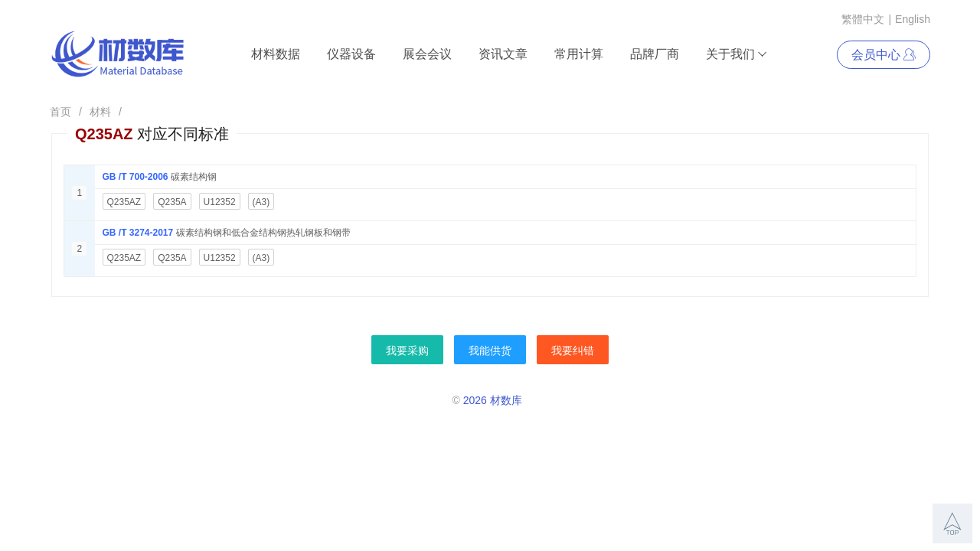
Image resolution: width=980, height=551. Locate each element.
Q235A (172, 202)
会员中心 (884, 55)
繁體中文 (863, 19)
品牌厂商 (655, 54)
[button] (952, 523)
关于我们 (737, 54)
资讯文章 (503, 54)
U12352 (220, 202)
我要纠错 (573, 350)
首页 (60, 112)
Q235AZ (124, 202)
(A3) (261, 202)
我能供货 (490, 350)
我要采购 (407, 350)
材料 (100, 112)
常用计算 (579, 54)
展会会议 (427, 54)
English (913, 19)
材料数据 (276, 54)
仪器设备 (351, 54)
